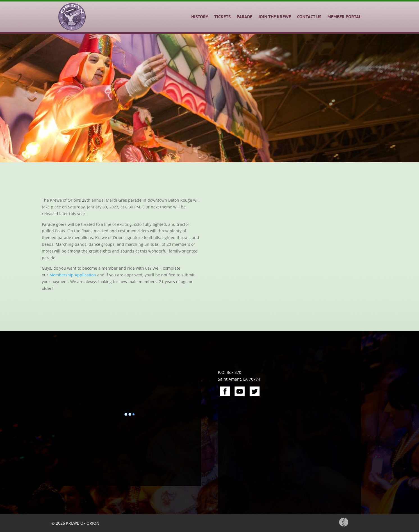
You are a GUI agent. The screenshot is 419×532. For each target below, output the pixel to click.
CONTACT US (309, 17)
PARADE (244, 17)
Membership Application (73, 275)
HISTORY (200, 17)
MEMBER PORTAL (344, 17)
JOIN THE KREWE (275, 17)
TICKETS (222, 17)
